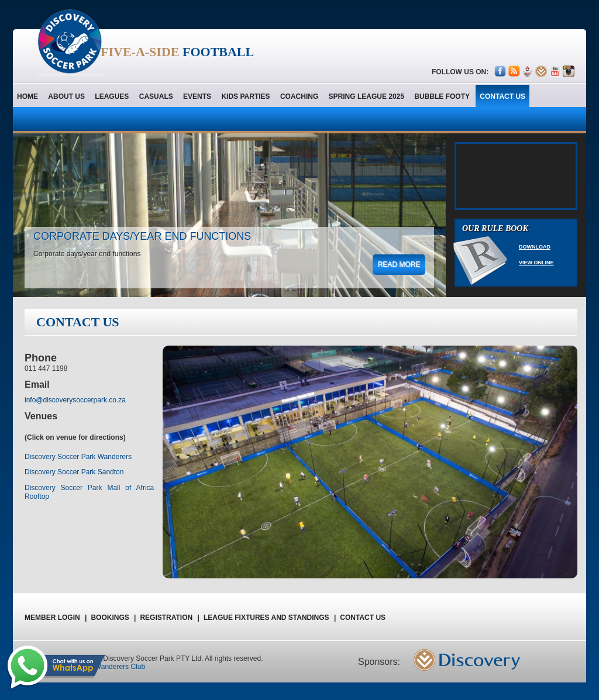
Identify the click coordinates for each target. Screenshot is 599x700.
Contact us (363, 618)
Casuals (156, 96)
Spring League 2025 (366, 96)
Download (535, 247)
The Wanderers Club (113, 667)
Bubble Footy (442, 96)
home (27, 96)
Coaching (299, 96)
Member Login (56, 618)
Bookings (113, 618)
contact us (502, 96)
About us (66, 96)
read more (399, 264)
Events (197, 96)
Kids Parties (245, 96)
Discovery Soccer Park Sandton (74, 472)
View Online (536, 263)
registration (169, 618)
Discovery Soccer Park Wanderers (78, 457)
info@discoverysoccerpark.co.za (75, 400)
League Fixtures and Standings (270, 618)
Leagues (112, 96)
